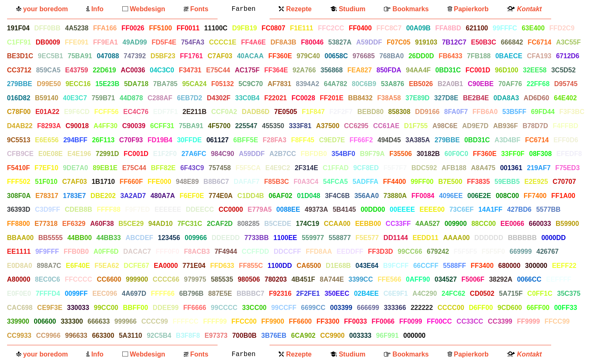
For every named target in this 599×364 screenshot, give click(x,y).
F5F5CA (248, 168)
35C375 (569, 293)
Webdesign (144, 9)
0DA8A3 (506, 98)
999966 (125, 321)
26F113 (103, 140)
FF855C (251, 266)
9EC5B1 (50, 56)
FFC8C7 (389, 28)
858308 (399, 112)
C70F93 (131, 140)
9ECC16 (78, 84)
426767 (548, 251)
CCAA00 (337, 224)
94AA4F (418, 70)
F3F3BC (572, 112)
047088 (108, 56)
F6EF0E (192, 196)
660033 (540, 224)
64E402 (565, 98)
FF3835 (478, 182)
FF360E (280, 56)
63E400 (533, 28)
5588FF (454, 266)
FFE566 (390, 279)
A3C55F (569, 42)
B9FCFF (396, 266)
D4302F (219, 98)
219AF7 (539, 168)
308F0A (19, 196)
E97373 (216, 336)
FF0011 (188, 28)
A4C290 (425, 293)
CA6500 (309, 266)
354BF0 (343, 154)
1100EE (285, 238)
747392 (135, 56)
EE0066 (512, 224)
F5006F (473, 279)
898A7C (49, 266)
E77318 (46, 224)
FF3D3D (380, 251)
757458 (220, 168)
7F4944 (226, 251)
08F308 (540, 154)
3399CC (361, 279)
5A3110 (131, 336)
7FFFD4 (48, 293)
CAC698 (20, 308)
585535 (222, 279)
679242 (438, 251)
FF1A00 (563, 196)
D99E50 (49, 84)
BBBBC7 (251, 293)
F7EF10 (46, 168)
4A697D (134, 293)
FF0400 (360, 28)
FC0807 (274, 28)
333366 (395, 308)
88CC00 (484, 224)
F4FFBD (566, 126)
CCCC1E (223, 42)
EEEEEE (168, 209)
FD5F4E (164, 42)
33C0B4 (247, 98)
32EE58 (535, 70)
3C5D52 (563, 70)
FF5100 (160, 28)
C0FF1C (540, 293)
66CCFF (426, 266)
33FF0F (513, 154)
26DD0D (421, 56)
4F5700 (219, 126)
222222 (422, 308)
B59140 (47, 98)
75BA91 (80, 56)
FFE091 (77, 42)
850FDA (389, 70)
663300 (103, 336)
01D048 (309, 196)
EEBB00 (368, 224)
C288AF (160, 98)
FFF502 (19, 182)
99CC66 (410, 251)
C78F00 (19, 112)
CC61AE (386, 126)
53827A (340, 42)
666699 (368, 308)
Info (95, 9)
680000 (509, 266)
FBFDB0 (314, 154)
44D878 (131, 98)
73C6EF (462, 209)
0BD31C (448, 70)
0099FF (76, 293)
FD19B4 (160, 140)
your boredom (42, 9)
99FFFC (505, 28)
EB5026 (421, 84)
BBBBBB (522, 238)
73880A (395, 196)
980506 (249, 279)
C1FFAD (336, 168)
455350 (273, 126)
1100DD (280, 266)
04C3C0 (162, 70)
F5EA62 (107, 266)
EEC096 (105, 293)
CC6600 (109, 279)
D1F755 (416, 126)
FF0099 (411, 321)
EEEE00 (432, 209)
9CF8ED (366, 168)
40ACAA (250, 56)
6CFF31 (162, 126)
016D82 (19, 98)
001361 (511, 168)
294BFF (75, 140)
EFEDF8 (569, 154)
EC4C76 (136, 112)
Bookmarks (406, 9)
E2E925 (536, 182)
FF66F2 (361, 140)
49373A (316, 209)
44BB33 (109, 238)
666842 (512, 42)
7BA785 (165, 84)
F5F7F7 (395, 168)
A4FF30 (106, 126)
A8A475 (483, 168)
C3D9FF (47, 209)
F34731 (190, 70)
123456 (169, 238)
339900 (18, 321)
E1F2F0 (165, 154)
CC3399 (500, 321)
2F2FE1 (308, 293)
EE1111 (19, 251)
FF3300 (328, 321)
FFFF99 (215, 321)
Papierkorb (468, 9)
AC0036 (133, 70)
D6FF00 (481, 308)
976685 (363, 56)
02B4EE (366, 293)
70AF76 (510, 84)
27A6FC (194, 154)
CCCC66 (166, 279)
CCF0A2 (224, 112)
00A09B (418, 28)
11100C (216, 28)
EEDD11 (426, 238)
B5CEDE (278, 224)
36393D (19, 209)
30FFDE (189, 140)
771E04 (194, 266)
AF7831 (279, 84)
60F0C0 (457, 154)
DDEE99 (166, 308)
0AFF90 (418, 279)
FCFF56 (106, 112)
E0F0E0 (19, 293)
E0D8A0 (20, 266)
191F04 (18, 28)
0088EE (288, 209)
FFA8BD (448, 28)
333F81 (300, 126)
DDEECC (200, 209)
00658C (336, 56)
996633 (76, 336)
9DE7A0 (75, 168)
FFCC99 (557, 321)
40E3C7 (75, 98)
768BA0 (392, 56)
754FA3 (193, 42)
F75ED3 (568, 168)
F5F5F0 (493, 251)
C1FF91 (19, 42)
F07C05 (399, 42)
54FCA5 (336, 182)
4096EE (451, 196)
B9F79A (372, 154)
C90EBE (480, 84)
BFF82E (163, 168)
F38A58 (389, 98)
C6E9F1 (396, 293)
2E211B (195, 112)
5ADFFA (365, 182)
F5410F (19, 168)
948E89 (187, 182)
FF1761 (192, 56)
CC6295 (356, 126)
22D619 (104, 70)
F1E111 (302, 28)
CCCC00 (451, 308)
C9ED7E (332, 140)
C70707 (564, 182)
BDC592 (424, 168)
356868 (332, 70)
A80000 (19, 279)
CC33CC (470, 321)
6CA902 (303, 336)
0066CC (529, 279)
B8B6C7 (216, 182)
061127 (217, 140)
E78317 (47, 196)
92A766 (304, 70)
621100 (477, 28)
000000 (415, 336)
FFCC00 (244, 321)
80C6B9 (364, 84)
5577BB (548, 209)
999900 (137, 279)
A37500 (328, 126)
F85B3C (277, 182)
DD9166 (427, 112)
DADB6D (256, 112)
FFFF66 (163, 293)
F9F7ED (138, 209)
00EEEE (402, 209)
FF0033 (355, 321)
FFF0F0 (167, 251)
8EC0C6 (47, 279)
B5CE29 (131, 224)
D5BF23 (163, 56)
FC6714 (540, 42)
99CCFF (284, 308)
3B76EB (274, 336)
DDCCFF (287, 251)
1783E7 (74, 196)
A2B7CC (283, 154)
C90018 (77, 126)
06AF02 (281, 196)
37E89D (418, 98)
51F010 (46, 182)
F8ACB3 (197, 251)
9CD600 (510, 308)
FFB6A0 (485, 112)
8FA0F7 (456, 112)
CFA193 (539, 56)
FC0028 (303, 98)
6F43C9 (192, 168)
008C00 (507, 196)
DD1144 (396, 238)
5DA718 (136, 84)
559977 (313, 238)
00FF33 (566, 308)
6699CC (313, 308)
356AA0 (367, 196)
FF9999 (528, 321)
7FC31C (190, 224)
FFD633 (222, 266)
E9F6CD (77, 112)
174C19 (307, 224)
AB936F (505, 126)
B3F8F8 (188, 336)
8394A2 (307, 84)
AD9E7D (475, 126)
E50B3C (483, 42)
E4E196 (79, 154)
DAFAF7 (247, 182)
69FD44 (543, 112)
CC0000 (231, 209)
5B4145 (344, 209)
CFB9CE (20, 154)
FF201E (332, 98)
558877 (340, 238)
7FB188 (479, 56)
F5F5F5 (465, 251)
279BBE (20, 84)
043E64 (367, 266)
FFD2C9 (562, 28)
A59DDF (369, 42)
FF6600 (300, 321)
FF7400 (535, 196)
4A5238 (77, 28)
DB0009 (48, 42)
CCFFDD (255, 251)
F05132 (223, 84)
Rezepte (295, 9)
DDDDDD (489, 238)
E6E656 (47, 140)
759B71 (103, 98)
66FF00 (538, 308)
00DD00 (373, 209)
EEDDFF (350, 251)
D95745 (566, 84)
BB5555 (51, 238)
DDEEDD (226, 238)
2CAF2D (220, 224)
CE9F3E (50, 308)
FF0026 (133, 28)
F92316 (280, 293)
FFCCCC (79, 279)
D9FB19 (245, 28)
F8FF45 (303, 140)
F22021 (275, 98)
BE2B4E (476, 98)
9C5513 (19, 140)
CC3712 (19, 70)
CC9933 (19, 336)
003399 (341, 308)
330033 (78, 308)
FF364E (276, 70)
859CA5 (48, 70)
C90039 (134, 126)
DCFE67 (136, 266)
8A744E (332, 279)
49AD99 (135, 42)
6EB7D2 (190, 98)
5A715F (511, 293)
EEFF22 (564, 266)
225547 (246, 126)
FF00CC (439, 321)
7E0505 (286, 112)
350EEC (337, 293)
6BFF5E (246, 140)
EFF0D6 (566, 140)
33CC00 (254, 308)
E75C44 (218, 70)
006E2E (479, 196)
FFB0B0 (76, 251)
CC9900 (333, 336)
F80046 (312, 42)
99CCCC (224, 308)
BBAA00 (20, 238)
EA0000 (166, 266)
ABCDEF (140, 238)
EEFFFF (559, 279)
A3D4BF (507, 140)
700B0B (244, 336)
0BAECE (509, 56)
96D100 (507, 70)
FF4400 (395, 182)
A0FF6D (106, 251)
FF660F (131, 182)
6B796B (192, 293)
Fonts (196, 9)
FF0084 (423, 196)
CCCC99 (155, 321)
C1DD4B (251, 196)
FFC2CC (331, 28)
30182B (428, 154)
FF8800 (19, 224)
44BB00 (80, 238)
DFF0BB (47, 28)
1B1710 (103, 182)
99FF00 (422, 182)
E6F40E (78, 266)
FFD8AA (319, 251)
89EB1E (105, 168)
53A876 (393, 84)
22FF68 (538, 84)
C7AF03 (220, 56)
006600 (45, 321)
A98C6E (445, 126)
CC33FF (398, 224)
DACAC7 (137, 251)
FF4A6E (253, 42)
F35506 (401, 154)
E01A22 (47, 112)
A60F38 (102, 224)
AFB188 (454, 168)
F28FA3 (275, 140)
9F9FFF (47, 251)
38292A (501, 279)
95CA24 (194, 84)
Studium (348, 9)
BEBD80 (370, 112)
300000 (536, 266)
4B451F (303, 279)
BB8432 (360, 98)
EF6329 (74, 224)
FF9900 (273, 321)
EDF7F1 (166, 112)
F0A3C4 (306, 182)
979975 (195, 279)
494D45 (389, 140)
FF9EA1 (106, 42)
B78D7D (535, 126)
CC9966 (48, 336)
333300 (72, 321)
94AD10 (160, 224)
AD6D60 (536, 98)
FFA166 (105, 28)
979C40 (308, 56)
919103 (426, 42)
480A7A (163, 196)
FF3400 (482, 266)
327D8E (446, 98)
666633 (99, 321)
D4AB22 (20, 126)
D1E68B (338, 266)
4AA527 (428, 224)
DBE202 (103, 196)
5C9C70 (251, 84)
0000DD (553, 238)
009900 (456, 224)
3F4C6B (337, 196)
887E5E (220, 293)
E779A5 (260, 209)
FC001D (478, 70)
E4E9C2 (278, 168)
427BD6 (519, 209)
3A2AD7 (133, 196)
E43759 (77, 70)
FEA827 (360, 70)
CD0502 (482, 293)
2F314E (307, 168)
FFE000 (160, 182)
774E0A (221, 196)
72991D (107, 154)
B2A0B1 (450, 84)
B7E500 (450, 182)
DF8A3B (283, 42)
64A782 (336, 84)
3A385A (418, 140)
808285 (249, 224)
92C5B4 (159, 336)
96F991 (387, 336)
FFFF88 (109, 209)
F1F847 (313, 112)
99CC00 (106, 308)
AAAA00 (456, 238)
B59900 (567, 224)
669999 (521, 251)
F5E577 (367, 238)
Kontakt (524, 9)
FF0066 (383, 321)
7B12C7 (454, 42)
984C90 (223, 154)
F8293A (49, 126)
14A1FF (490, 209)
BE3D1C (20, 56)
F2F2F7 (341, 112)
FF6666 (195, 308)
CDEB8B (79, 209)
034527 (446, 279)
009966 (196, 238)
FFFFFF (442, 336)
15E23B (107, 84)
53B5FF (514, 112)
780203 (276, 279)
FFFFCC (186, 321)
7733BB (256, 238)
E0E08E (51, 154)
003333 (360, 336)
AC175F (247, 70)
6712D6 (568, 56)
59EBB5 (507, 182)
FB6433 (450, 56)
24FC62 (454, 293)
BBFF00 (135, 308)
